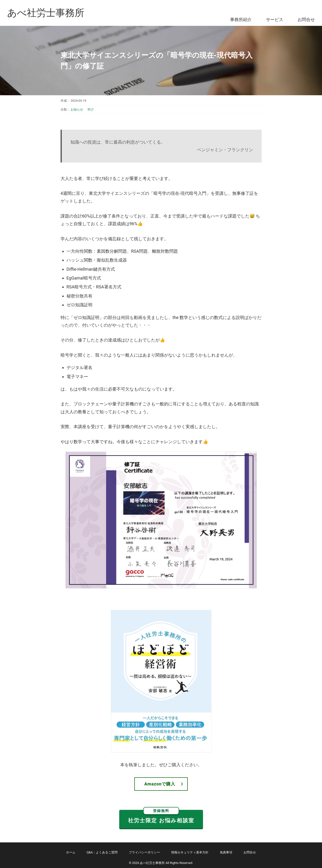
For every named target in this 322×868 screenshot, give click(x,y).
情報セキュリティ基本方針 (190, 852)
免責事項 (226, 852)
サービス (275, 20)
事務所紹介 (241, 20)
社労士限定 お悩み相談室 (161, 817)
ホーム (71, 852)
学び (90, 109)
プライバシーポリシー (144, 852)
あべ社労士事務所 (46, 13)
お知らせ (77, 109)
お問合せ (306, 20)
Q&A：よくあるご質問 (102, 852)
